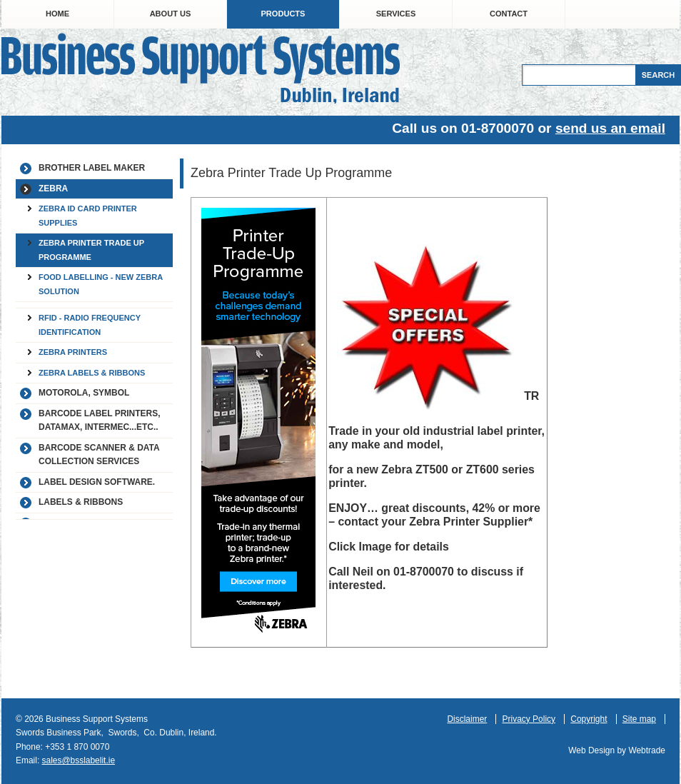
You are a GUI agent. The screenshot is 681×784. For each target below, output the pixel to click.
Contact (509, 14)
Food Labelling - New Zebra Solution (101, 284)
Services (396, 14)
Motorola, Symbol (84, 393)
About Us (171, 14)
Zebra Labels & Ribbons (92, 373)
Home (57, 14)
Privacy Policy (529, 719)
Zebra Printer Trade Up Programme (91, 250)
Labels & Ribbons (81, 502)
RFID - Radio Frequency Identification (90, 325)
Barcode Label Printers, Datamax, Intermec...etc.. (99, 421)
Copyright (589, 719)
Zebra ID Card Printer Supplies (88, 216)
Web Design (591, 750)
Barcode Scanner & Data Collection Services (99, 455)
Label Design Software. (97, 482)
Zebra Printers (73, 352)
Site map (639, 719)
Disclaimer (467, 719)
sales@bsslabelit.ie (79, 760)
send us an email (610, 128)
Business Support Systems (201, 68)
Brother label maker (92, 168)
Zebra (53, 189)
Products (283, 14)
